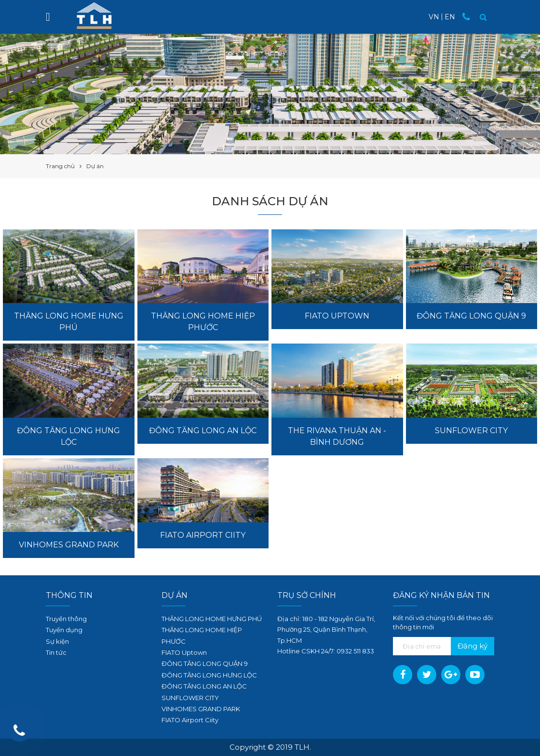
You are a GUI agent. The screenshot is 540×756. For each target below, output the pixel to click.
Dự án (175, 595)
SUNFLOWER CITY (190, 698)
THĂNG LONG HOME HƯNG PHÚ (212, 619)
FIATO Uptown (184, 652)
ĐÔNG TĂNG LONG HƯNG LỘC (209, 675)
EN (450, 17)
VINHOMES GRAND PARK (201, 709)
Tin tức (56, 652)
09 (341, 651)
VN (434, 17)
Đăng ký (472, 646)
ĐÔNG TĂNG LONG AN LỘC (204, 686)
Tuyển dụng (64, 630)
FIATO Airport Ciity (190, 720)
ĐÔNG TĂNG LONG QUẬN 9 (205, 663)
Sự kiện (57, 641)
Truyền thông (66, 619)
